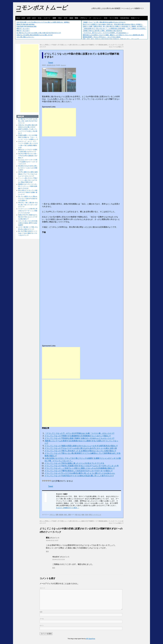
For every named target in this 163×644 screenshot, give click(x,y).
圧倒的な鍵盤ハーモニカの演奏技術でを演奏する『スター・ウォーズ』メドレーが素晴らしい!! (28, 137)
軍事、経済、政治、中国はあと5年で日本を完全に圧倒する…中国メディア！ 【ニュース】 (111, 39)
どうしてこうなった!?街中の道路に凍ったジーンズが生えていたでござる (74, 463)
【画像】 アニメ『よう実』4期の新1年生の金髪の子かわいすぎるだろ (104, 22)
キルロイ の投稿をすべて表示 (68, 508)
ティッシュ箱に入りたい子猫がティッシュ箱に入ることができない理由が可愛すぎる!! (28, 180)
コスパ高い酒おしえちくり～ (25, 37)
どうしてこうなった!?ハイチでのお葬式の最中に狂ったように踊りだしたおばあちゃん (80, 473)
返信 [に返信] (47, 551)
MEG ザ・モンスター (23, 29)
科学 (66, 18)
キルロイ (63, 65)
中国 (76, 515)
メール (42, 619)
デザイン (84, 18)
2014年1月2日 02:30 (58, 560)
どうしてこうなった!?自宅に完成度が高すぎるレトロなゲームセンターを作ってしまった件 (82, 466)
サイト (42, 626)
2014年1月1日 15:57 (52, 540)
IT (90, 18)
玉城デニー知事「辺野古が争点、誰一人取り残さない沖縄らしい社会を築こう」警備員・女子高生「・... (115, 26)
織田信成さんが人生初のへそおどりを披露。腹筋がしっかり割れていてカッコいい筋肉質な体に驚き (113, 35)
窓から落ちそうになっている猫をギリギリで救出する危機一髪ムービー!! (28, 192)
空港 (86, 515)
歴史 (60, 18)
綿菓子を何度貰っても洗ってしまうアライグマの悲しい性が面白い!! (28, 131)
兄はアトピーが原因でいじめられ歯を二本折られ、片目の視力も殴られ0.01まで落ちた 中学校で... (113, 24)
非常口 (91, 515)
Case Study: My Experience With (26, 26)
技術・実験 (74, 18)
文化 (40, 18)
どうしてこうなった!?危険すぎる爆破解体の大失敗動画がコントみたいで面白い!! (78, 436)
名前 (41, 612)
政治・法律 (21, 18)
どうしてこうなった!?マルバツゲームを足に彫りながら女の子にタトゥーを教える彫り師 (81, 448)
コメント (42, 588)
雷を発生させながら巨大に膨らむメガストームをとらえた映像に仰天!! (28, 168)
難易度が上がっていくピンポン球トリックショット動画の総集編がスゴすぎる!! (28, 186)
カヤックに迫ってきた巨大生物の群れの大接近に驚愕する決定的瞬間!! (28, 223)
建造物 (61, 515)
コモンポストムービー (41, 10)
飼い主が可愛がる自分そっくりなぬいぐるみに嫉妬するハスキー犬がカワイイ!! (28, 233)
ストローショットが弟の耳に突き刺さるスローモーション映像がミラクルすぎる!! (28, 211)
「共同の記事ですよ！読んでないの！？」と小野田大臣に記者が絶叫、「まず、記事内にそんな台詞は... (115, 29)
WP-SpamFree (90, 639)
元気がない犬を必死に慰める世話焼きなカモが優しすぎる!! (35, 35)
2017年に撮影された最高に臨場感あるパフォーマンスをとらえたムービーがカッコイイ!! (28, 174)
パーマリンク (97, 515)
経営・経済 (31, 18)
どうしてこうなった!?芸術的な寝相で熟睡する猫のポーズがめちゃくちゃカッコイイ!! (79, 438)
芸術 (106, 18)
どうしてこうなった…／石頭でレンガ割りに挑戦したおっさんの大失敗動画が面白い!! (80, 468)
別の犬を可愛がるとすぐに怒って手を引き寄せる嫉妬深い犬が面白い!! (28, 156)
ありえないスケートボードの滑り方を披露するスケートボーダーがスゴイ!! (28, 162)
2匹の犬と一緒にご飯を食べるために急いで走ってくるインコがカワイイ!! (28, 205)
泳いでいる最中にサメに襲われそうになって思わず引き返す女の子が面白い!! (28, 199)
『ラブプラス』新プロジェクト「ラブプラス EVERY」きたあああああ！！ (106, 33)
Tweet (51, 63)
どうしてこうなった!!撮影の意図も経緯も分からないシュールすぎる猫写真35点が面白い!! (81, 446)
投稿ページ (135, 18)
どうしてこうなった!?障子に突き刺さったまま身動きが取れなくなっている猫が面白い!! (80, 451)
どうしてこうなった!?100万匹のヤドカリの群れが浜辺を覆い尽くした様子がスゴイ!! (79, 476)
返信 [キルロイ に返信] (54, 568)
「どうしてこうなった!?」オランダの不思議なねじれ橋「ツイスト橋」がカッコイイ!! (79, 433)
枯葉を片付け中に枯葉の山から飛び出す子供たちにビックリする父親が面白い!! (28, 217)
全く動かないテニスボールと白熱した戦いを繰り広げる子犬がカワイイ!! (39, 33)
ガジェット (97, 18)
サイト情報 (114, 18)
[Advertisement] (59, 122)
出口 (79, 515)
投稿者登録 (125, 18)
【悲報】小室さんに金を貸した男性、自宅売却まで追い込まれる (102, 31)
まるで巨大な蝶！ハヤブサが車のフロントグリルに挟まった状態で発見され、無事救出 (43, 22)
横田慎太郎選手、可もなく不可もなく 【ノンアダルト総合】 (102, 37)
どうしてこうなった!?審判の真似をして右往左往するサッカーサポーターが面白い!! (79, 471)
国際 (54, 18)
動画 (83, 515)
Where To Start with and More (26, 24)
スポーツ (47, 18)
